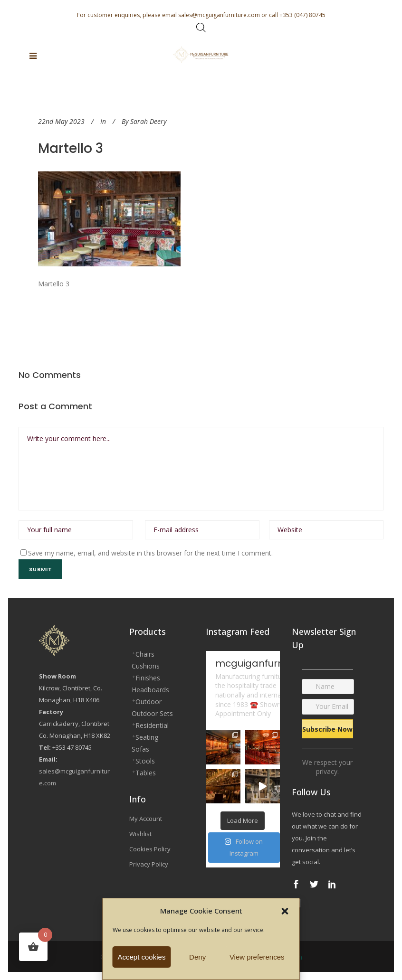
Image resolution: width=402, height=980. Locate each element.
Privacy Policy (149, 864)
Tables (146, 773)
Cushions (146, 666)
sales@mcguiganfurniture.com (219, 15)
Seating (147, 737)
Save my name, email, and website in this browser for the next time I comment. (150, 553)
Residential (152, 725)
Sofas (140, 749)
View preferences (257, 957)
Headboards (150, 690)
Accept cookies (142, 957)
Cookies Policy (150, 849)
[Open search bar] (201, 28)
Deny (197, 957)
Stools (145, 761)
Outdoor (148, 702)
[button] (285, 911)
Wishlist (140, 834)
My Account (146, 819)
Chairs (145, 654)
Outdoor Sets (152, 713)
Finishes (148, 678)
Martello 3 (71, 148)
